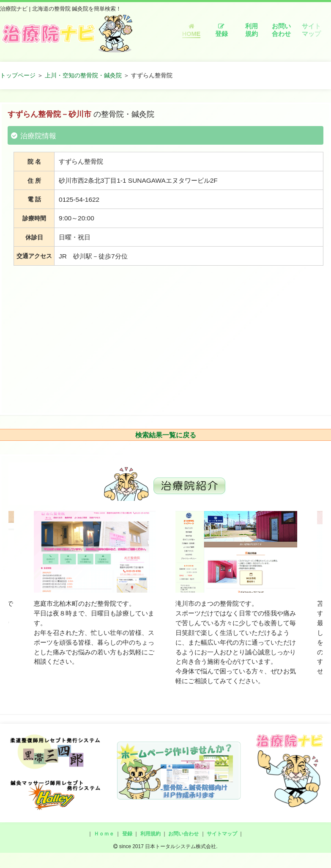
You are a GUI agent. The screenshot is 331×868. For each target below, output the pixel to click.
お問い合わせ (281, 30)
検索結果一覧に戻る (166, 435)
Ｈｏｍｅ (104, 834)
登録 (222, 30)
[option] (95, 589)
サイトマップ (311, 30)
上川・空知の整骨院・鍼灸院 (83, 75)
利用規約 (252, 30)
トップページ (18, 75)
